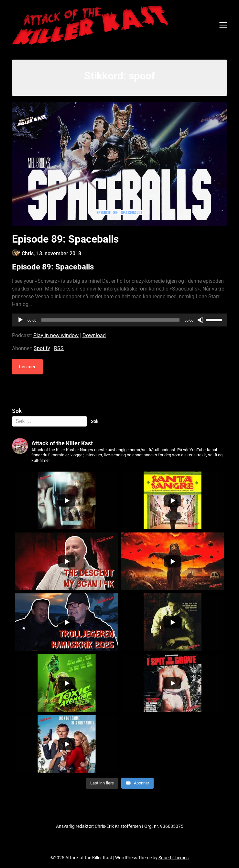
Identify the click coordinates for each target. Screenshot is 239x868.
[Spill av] (20, 320)
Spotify (42, 348)
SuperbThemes (174, 858)
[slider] (110, 320)
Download (94, 335)
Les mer (27, 367)
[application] (119, 320)
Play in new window (56, 335)
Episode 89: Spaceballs (65, 239)
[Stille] (201, 320)
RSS (59, 348)
